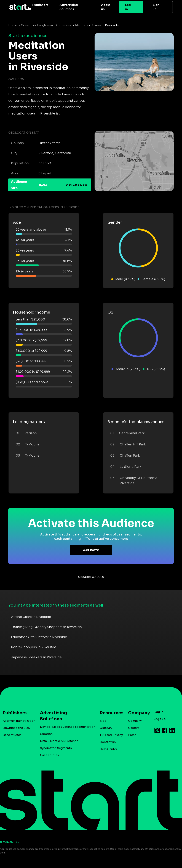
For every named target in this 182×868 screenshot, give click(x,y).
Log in (128, 7)
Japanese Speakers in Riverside (36, 657)
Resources (110, 713)
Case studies (12, 735)
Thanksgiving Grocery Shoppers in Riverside (46, 627)
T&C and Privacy (111, 735)
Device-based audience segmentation (68, 727)
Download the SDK (16, 728)
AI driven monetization (19, 721)
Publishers (40, 5)
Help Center (108, 749)
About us (106, 7)
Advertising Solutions (69, 7)
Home (13, 25)
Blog (103, 721)
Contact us (108, 742)
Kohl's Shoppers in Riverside (34, 647)
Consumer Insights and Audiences (46, 25)
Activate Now (77, 185)
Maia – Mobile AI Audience (59, 741)
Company (137, 713)
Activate (91, 550)
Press (132, 735)
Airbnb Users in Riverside (31, 617)
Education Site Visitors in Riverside (39, 637)
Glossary (106, 728)
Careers (134, 728)
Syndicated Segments (56, 748)
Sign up (156, 7)
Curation (46, 734)
